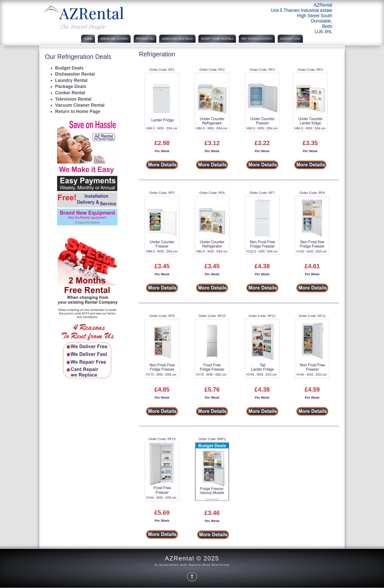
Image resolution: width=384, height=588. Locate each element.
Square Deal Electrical (209, 565)
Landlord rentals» (177, 39)
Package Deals (71, 86)
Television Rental (73, 99)
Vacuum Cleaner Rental (80, 105)
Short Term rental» (217, 39)
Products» (145, 39)
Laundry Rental (71, 80)
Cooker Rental (70, 93)
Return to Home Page (78, 111)
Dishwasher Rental (75, 74)
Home (88, 39)
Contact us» (290, 39)
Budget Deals (69, 68)
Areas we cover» (114, 39)
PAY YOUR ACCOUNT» (257, 39)
